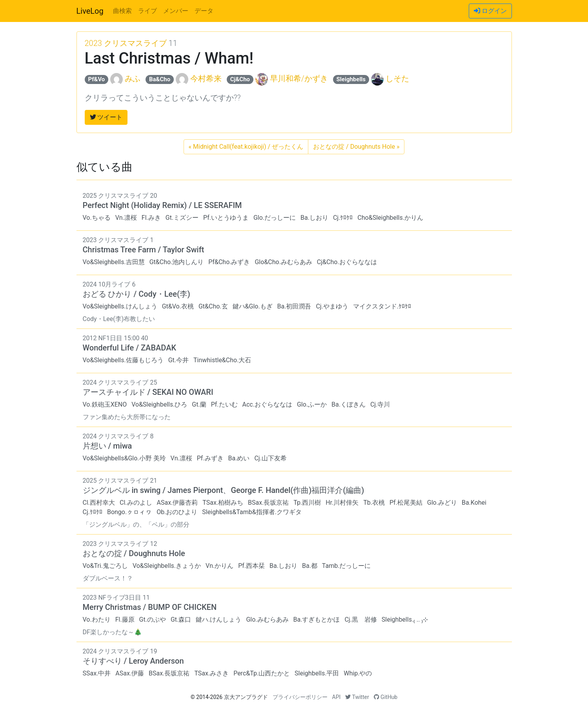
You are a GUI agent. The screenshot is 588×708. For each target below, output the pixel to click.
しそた (397, 78)
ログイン (490, 11)
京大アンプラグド (246, 697)
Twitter (357, 697)
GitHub (386, 697)
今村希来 (206, 78)
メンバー (176, 11)
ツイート (106, 117)
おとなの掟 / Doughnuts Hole (356, 147)
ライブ (147, 11)
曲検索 (122, 11)
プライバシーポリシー (300, 697)
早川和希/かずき (299, 78)
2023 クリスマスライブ (126, 43)
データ (204, 11)
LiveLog (90, 11)
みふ (133, 78)
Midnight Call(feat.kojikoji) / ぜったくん (246, 147)
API (337, 697)
